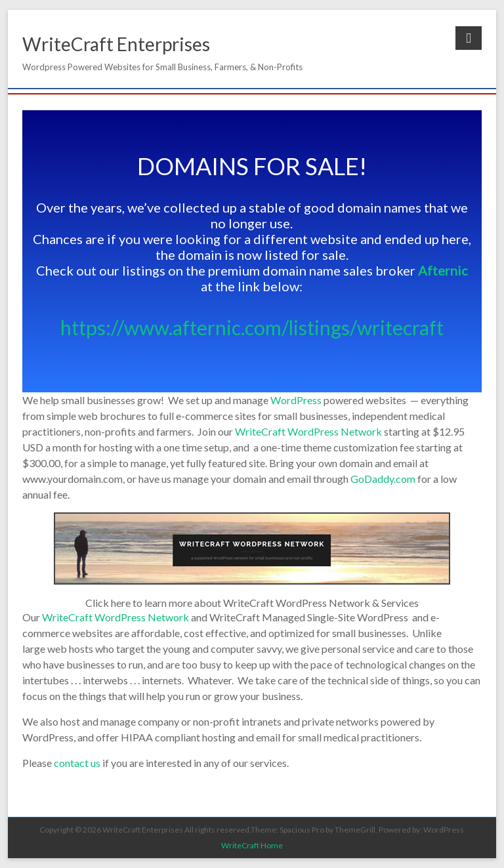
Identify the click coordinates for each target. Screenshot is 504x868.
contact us (77, 763)
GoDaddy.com (383, 479)
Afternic (443, 270)
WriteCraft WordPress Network (308, 431)
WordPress (296, 400)
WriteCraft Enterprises (116, 44)
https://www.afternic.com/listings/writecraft (252, 327)
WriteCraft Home (252, 845)
